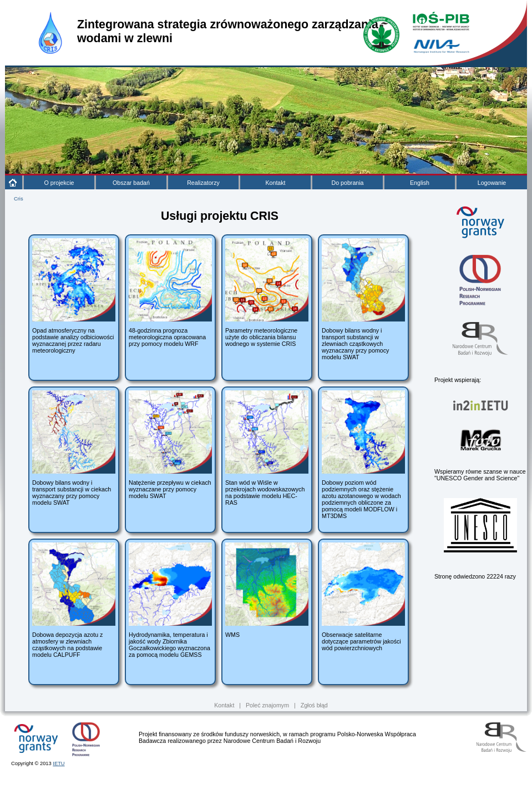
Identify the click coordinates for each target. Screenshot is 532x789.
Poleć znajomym (267, 705)
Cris (19, 199)
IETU (59, 763)
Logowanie (492, 183)
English (420, 183)
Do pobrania (347, 183)
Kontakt (275, 183)
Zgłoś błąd (314, 705)
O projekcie (59, 183)
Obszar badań (131, 183)
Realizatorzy (203, 183)
